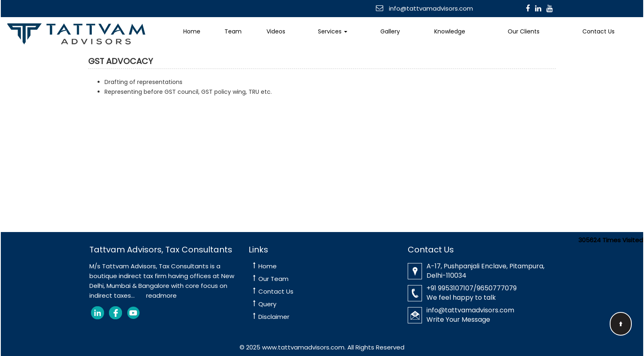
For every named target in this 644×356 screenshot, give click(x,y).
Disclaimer (274, 317)
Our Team (273, 279)
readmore (161, 295)
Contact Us (598, 31)
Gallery (390, 31)
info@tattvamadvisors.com (430, 8)
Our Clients (524, 31)
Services (333, 31)
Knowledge (450, 31)
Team (233, 31)
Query (267, 304)
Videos (276, 31)
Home (192, 31)
